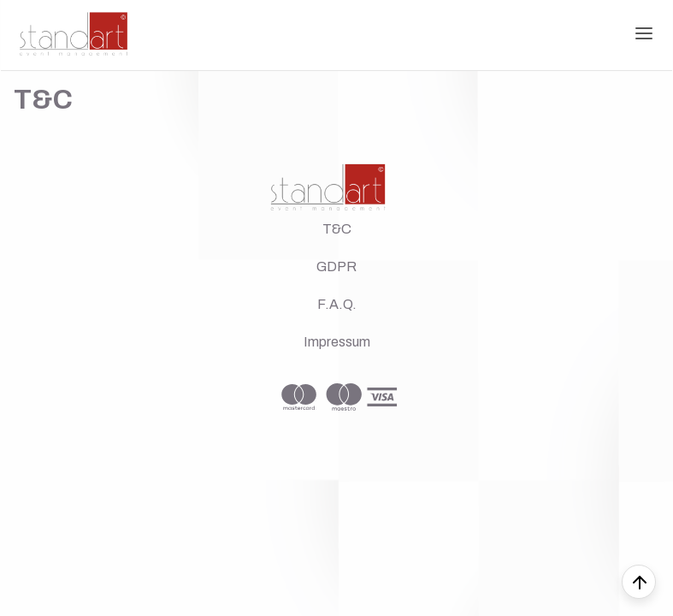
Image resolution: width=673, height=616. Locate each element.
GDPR (336, 267)
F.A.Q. (337, 304)
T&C (337, 229)
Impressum (337, 342)
